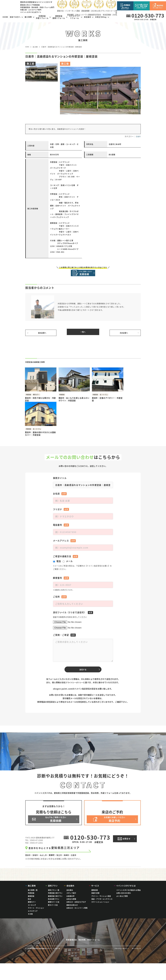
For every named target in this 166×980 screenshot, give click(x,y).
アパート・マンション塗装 (101, 901)
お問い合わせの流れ (124, 898)
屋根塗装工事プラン (55, 901)
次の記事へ (123, 335)
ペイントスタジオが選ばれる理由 (129, 895)
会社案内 (70, 895)
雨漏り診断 (95, 898)
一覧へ (83, 335)
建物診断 (95, 895)
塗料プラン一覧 (54, 895)
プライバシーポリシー (74, 655)
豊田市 (28, 841)
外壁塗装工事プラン (55, 898)
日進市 (138, 136)
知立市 (61, 841)
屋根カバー (32, 907)
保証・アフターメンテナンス (102, 904)
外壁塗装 (31, 898)
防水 (30, 904)
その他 (30, 919)
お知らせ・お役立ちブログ (76, 907)
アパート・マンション (36, 913)
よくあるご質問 (122, 901)
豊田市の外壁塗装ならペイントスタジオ (48, 965)
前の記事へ (43, 335)
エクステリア (33, 916)
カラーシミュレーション (100, 907)
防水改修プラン (54, 904)
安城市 (36, 841)
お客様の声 (71, 901)
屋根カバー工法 (54, 907)
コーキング (32, 910)
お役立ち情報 (71, 904)
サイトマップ (136, 965)
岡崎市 (69, 841)
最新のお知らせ (72, 910)
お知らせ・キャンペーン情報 (77, 913)
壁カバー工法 (53, 910)
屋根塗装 (31, 901)
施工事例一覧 (33, 895)
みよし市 (45, 841)
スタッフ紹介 (71, 898)
